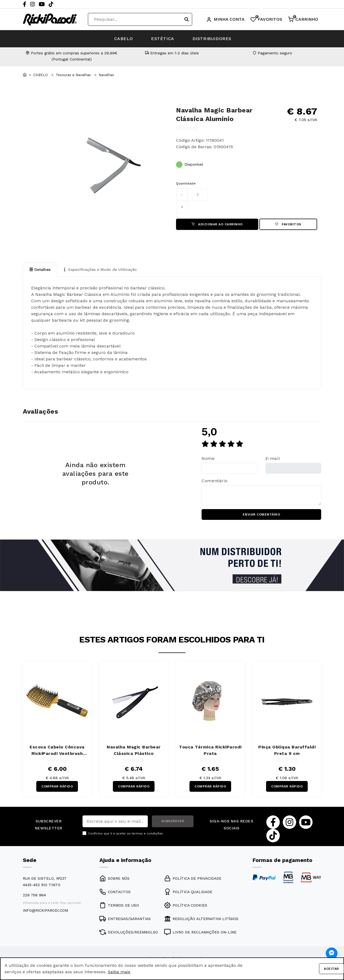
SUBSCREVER (173, 822)
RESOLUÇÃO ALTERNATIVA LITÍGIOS (201, 919)
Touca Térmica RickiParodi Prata (210, 750)
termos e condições (147, 834)
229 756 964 (34, 895)
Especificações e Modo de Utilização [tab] (100, 269)
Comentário (214, 481)
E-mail (273, 459)
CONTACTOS (115, 892)
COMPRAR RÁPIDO (57, 787)
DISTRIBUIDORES (212, 39)
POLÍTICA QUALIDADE (188, 892)
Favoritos (288, 224)
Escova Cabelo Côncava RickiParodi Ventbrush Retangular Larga (57, 751)
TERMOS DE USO (119, 906)
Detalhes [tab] (40, 269)
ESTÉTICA (163, 39)
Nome (208, 459)
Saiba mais (119, 972)
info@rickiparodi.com (45, 911)
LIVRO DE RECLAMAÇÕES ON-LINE (200, 932)
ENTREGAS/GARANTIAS (125, 919)
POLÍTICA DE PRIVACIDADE (193, 879)
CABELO (123, 39)
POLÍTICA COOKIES (186, 906)
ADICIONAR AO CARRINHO (217, 224)
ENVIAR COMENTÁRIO (261, 515)
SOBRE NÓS (114, 879)
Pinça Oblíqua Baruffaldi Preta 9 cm (287, 750)
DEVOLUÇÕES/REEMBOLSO (129, 932)
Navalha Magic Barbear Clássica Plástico (134, 750)
